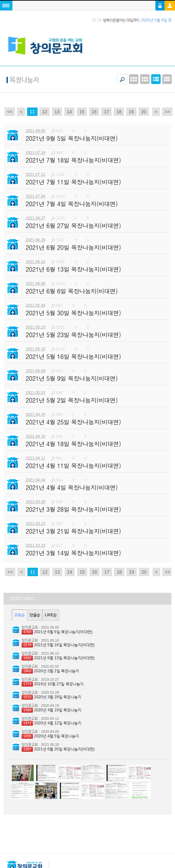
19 (131, 112)
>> (167, 112)
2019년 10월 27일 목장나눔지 (52, 684)
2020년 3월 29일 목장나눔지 (51, 697)
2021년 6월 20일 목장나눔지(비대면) (58, 749)
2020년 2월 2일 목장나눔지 (50, 671)
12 (45, 112)
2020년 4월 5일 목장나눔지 (50, 736)
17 (106, 112)
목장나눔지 (24, 80)
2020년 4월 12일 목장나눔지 (51, 723)
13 (57, 112)
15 (82, 112)
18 (119, 112)
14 (70, 112)
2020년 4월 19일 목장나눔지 (51, 710)
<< (10, 112)
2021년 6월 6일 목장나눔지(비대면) (57, 632)
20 (144, 112)
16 (94, 112)
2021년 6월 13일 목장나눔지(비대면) (58, 658)
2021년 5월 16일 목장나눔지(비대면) (58, 645)
